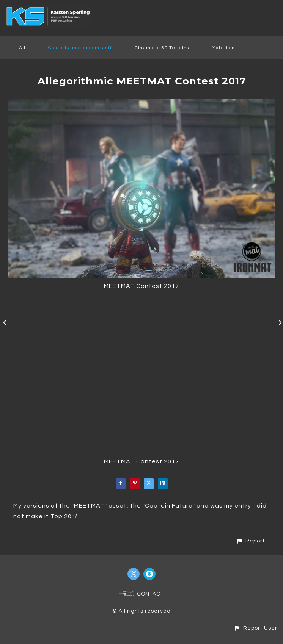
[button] (250, 541)
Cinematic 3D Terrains (162, 48)
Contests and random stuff (80, 48)
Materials (223, 48)
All (22, 48)
